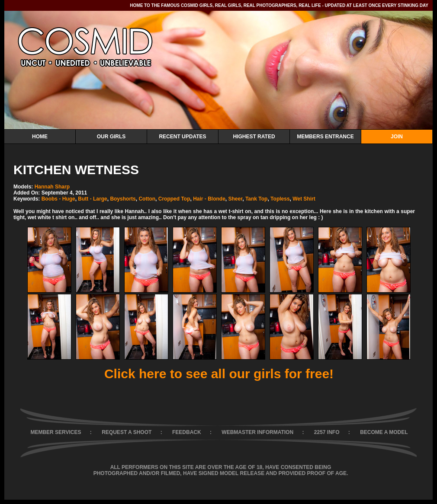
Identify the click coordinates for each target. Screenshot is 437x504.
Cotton (147, 199)
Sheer (236, 199)
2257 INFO (327, 432)
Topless (280, 199)
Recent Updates (182, 137)
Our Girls (111, 137)
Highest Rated (254, 137)
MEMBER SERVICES (56, 432)
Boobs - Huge (58, 199)
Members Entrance (325, 137)
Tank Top (257, 199)
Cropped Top (174, 199)
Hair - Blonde (209, 199)
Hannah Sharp (52, 187)
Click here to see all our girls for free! (219, 374)
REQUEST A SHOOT (127, 432)
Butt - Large (92, 199)
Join (397, 137)
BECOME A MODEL (384, 432)
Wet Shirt (304, 199)
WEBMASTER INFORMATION (257, 432)
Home (40, 137)
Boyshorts (123, 199)
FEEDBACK (187, 432)
